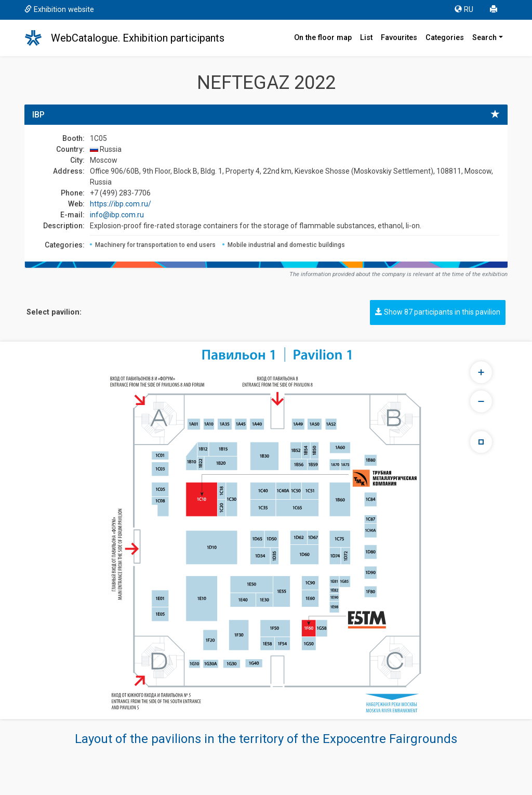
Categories (445, 38)
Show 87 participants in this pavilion (438, 312)
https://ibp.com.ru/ (121, 204)
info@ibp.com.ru (117, 215)
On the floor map (323, 38)
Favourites (399, 38)
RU (464, 10)
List (366, 38)
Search (484, 38)
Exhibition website (59, 10)
